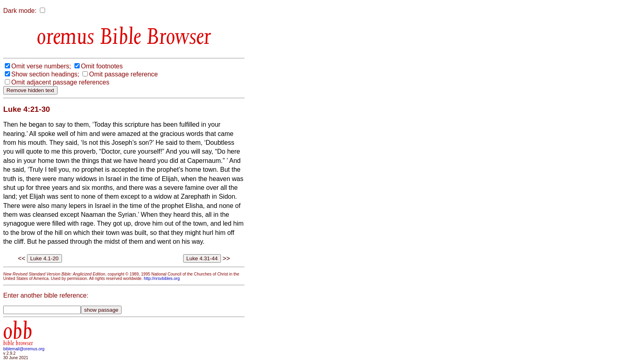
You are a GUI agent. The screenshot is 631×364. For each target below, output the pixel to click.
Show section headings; (45, 74)
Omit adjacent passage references (60, 82)
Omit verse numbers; (41, 66)
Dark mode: (20, 11)
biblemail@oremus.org (24, 349)
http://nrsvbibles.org (162, 279)
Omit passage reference (123, 74)
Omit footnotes (102, 66)
